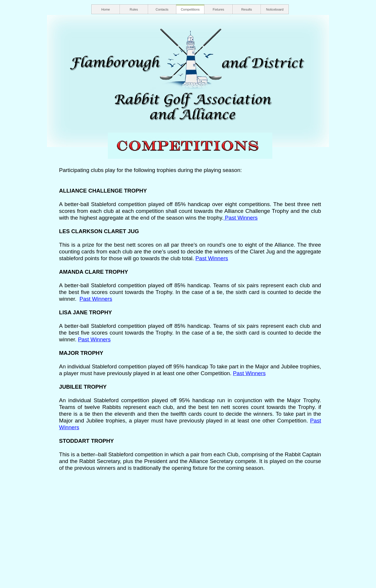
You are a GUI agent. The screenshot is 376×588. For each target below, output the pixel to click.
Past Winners (241, 218)
